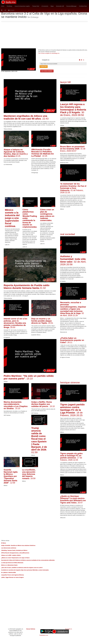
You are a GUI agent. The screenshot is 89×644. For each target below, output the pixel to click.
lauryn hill (65, 82)
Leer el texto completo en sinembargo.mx (49, 53)
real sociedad (67, 234)
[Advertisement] (45, 36)
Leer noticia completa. (47, 71)
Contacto (11, 10)
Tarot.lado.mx (68, 629)
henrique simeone (70, 382)
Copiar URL (44, 67)
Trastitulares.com (44, 635)
